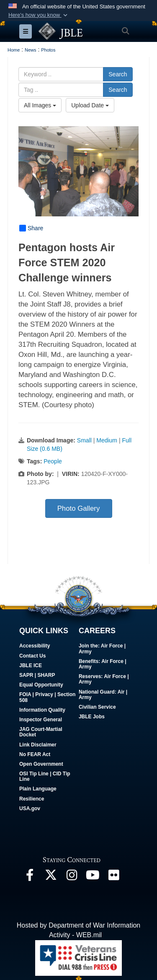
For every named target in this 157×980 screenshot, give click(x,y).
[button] (39, 15)
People (53, 461)
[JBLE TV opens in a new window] (93, 877)
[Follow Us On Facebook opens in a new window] (30, 877)
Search (118, 74)
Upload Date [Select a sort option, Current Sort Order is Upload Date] (90, 105)
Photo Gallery (79, 508)
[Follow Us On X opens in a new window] (51, 877)
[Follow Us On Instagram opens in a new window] (72, 877)
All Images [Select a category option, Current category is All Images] (40, 105)
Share (31, 228)
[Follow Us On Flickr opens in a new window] (113, 877)
